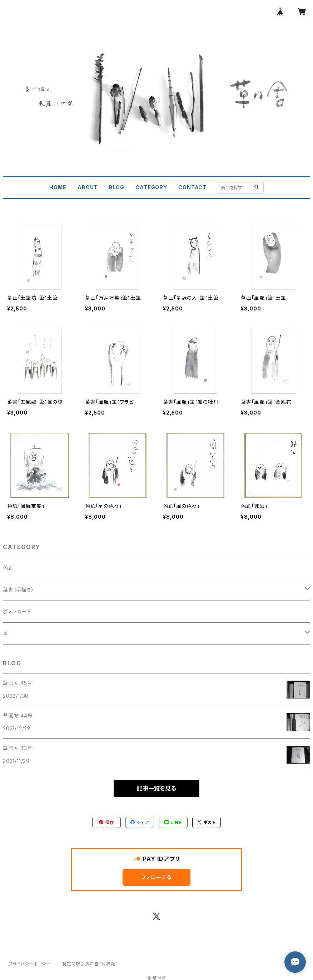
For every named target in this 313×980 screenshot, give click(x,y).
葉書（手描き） (19, 590)
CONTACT (192, 187)
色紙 (8, 568)
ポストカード (17, 611)
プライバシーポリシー (30, 964)
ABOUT (88, 187)
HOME (58, 187)
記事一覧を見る (156, 788)
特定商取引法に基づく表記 (89, 964)
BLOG (117, 187)
